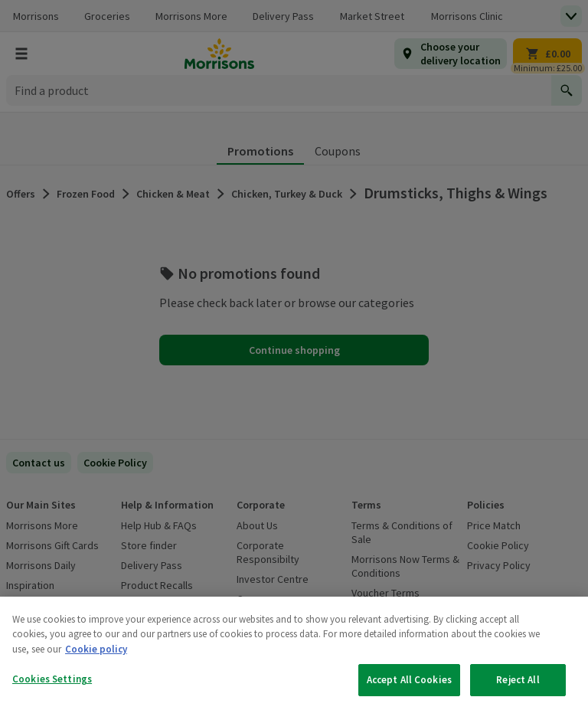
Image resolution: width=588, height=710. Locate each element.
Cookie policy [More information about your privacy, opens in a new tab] (96, 649)
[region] (294, 653)
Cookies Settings (52, 679)
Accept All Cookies (409, 680)
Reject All (518, 680)
